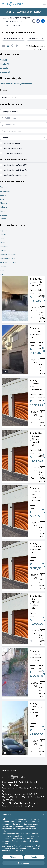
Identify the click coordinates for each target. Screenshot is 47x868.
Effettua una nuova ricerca (24, 12)
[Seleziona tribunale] (23, 137)
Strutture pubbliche (8, 262)
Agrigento (4, 187)
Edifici (3, 243)
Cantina (3, 235)
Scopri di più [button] (23, 863)
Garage (3, 251)
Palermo (4, 207)
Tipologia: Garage (13, 25)
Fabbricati (4, 247)
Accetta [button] (34, 857)
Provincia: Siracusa (14, 22)
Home (4, 18)
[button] (44, 815)
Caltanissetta (6, 191)
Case (2, 239)
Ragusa (3, 211)
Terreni (3, 266)
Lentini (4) (4, 68)
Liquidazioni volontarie (13, 153)
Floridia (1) (4, 64)
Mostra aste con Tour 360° (15, 165)
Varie (2, 270)
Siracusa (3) (5, 72)
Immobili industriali (8, 255)
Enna (2, 199)
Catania (3, 195)
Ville (2, 274)
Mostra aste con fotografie (15, 170)
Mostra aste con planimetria (15, 175)
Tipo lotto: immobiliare (20, 18)
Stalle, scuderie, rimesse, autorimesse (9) (17, 84)
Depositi (4, 231)
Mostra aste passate (13, 143)
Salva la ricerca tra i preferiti (37, 47)
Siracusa (4, 215)
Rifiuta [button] (13, 857)
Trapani (3, 219)
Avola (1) (4, 60)
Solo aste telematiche (13, 148)
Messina (4, 203)
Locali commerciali (8, 259)
